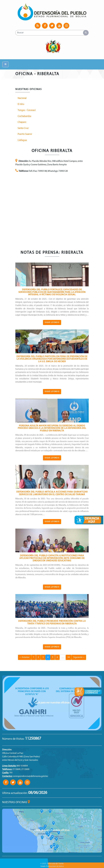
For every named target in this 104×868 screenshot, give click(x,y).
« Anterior (25, 657)
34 (69, 657)
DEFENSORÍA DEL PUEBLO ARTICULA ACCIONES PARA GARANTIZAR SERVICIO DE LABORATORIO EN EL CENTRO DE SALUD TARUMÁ (52, 493)
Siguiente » (79, 657)
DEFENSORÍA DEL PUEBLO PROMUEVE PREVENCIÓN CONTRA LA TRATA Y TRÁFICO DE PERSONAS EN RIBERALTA (52, 622)
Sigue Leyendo (52, 322)
